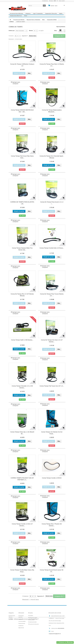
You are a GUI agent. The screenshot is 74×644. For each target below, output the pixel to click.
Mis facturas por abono (33, 618)
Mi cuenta (31, 613)
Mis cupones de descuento (33, 624)
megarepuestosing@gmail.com (55, 634)
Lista (64, 31)
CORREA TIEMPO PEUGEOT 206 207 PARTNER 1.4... (22, 479)
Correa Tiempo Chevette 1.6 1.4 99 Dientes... (22, 387)
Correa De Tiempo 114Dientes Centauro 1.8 (22, 65)
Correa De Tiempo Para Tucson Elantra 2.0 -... (52, 295)
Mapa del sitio (21, 628)
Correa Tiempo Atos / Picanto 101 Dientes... (52, 525)
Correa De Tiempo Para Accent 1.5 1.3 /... (52, 203)
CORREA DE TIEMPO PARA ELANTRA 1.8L (22, 203)
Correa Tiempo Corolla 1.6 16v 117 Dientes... (22, 525)
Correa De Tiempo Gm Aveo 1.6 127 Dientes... (52, 341)
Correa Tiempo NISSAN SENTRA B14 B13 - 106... (22, 111)
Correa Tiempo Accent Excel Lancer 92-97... (52, 571)
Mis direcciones (31, 620)
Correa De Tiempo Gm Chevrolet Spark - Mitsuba (52, 157)
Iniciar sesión (62, 1)
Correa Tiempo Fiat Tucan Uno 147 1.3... (52, 386)
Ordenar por (12, 31)
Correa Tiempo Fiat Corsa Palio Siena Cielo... (22, 157)
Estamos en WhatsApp (65, 642)
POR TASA (11, 619)
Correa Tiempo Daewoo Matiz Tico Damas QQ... (22, 249)
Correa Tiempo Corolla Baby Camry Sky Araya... (22, 571)
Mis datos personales (32, 622)
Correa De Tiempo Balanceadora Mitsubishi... (52, 111)
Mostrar (31, 31)
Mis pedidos (31, 616)
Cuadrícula (60, 31)
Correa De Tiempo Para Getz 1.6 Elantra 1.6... (52, 65)
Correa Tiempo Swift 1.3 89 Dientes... (22, 340)
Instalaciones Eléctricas (16, 16)
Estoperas (28, 13)
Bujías (61, 13)
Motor (26, 16)
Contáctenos (45, 1)
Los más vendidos (22, 621)
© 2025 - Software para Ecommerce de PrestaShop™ (24, 640)
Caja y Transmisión (38, 13)
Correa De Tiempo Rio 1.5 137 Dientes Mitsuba (22, 295)
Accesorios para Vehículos (16, 13)
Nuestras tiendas (22, 623)
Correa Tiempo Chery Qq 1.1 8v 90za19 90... (22, 433)
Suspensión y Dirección (51, 13)
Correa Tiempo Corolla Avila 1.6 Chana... (52, 248)
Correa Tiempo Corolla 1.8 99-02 (52, 478)
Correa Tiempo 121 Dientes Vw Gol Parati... (52, 433)
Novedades (21, 619)
